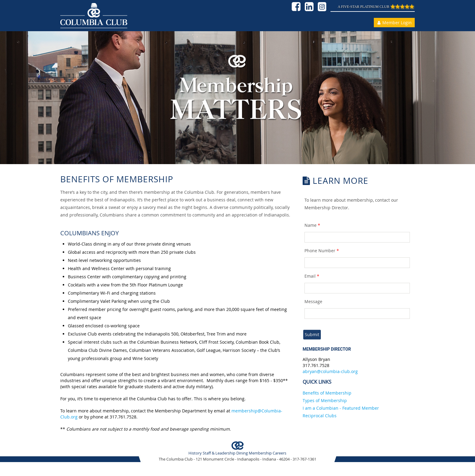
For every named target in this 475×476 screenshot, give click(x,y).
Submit (312, 334)
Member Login (394, 23)
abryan (310, 371)
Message (313, 301)
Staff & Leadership (219, 453)
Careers (279, 453)
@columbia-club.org (337, 371)
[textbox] (357, 237)
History (195, 453)
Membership (260, 453)
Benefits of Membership (327, 393)
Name (312, 225)
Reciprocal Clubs (320, 416)
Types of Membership (325, 400)
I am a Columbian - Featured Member (341, 408)
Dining (242, 453)
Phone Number (322, 251)
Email (312, 276)
